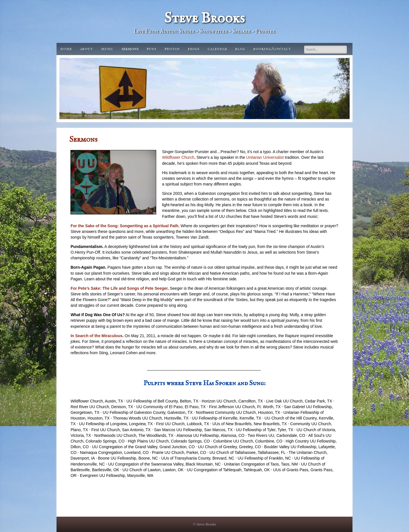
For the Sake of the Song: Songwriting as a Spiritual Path (124, 226)
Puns (151, 49)
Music (107, 49)
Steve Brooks (204, 19)
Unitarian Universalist (265, 157)
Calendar (217, 49)
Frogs (194, 49)
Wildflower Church (178, 157)
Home (66, 49)
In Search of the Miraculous (96, 336)
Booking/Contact (272, 49)
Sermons (130, 49)
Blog (240, 49)
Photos (172, 49)
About (86, 49)
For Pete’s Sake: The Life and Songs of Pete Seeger (119, 288)
